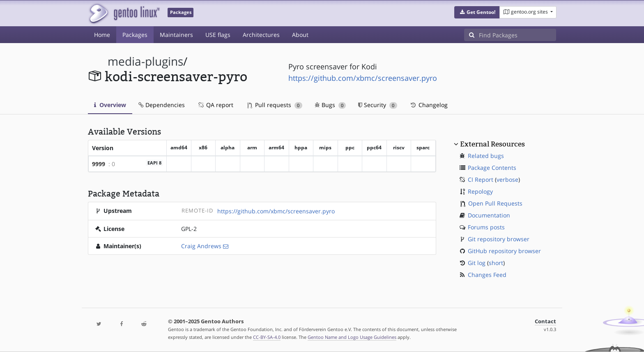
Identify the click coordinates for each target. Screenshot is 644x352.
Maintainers (176, 35)
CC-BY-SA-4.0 (267, 337)
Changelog (429, 105)
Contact (545, 321)
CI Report (481, 179)
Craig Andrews (201, 246)
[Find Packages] (517, 35)
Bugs (330, 105)
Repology (480, 191)
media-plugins (145, 61)
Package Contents (492, 168)
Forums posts (486, 227)
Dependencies (162, 105)
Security (378, 105)
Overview (110, 105)
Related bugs (486, 156)
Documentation (489, 215)
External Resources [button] (492, 144)
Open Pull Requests (495, 203)
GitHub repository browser (504, 251)
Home (102, 35)
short (496, 263)
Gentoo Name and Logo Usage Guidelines (352, 337)
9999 (99, 164)
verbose (507, 179)
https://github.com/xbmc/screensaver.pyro (363, 78)
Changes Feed (487, 275)
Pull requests (275, 105)
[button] (477, 12)
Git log (477, 263)
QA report (215, 105)
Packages (135, 35)
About (300, 35)
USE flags (218, 35)
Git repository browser (499, 239)
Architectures (261, 35)
